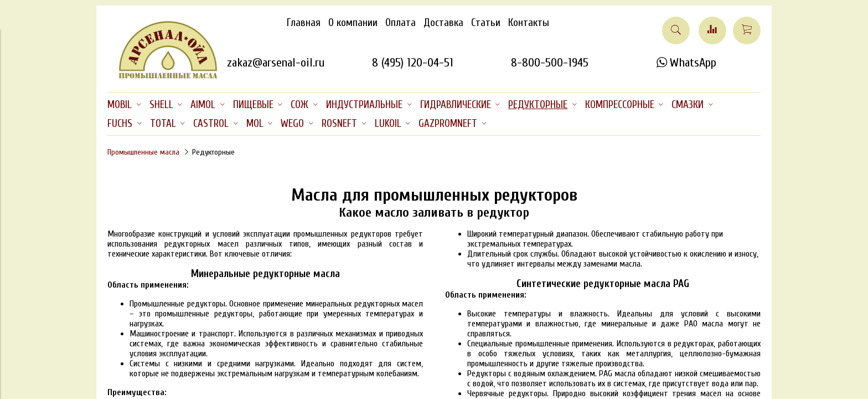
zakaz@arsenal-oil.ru (276, 63)
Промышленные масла (143, 152)
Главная (304, 23)
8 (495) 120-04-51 (413, 63)
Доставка (443, 23)
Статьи (486, 23)
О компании (353, 23)
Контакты (529, 23)
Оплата (401, 23)
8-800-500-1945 (550, 63)
